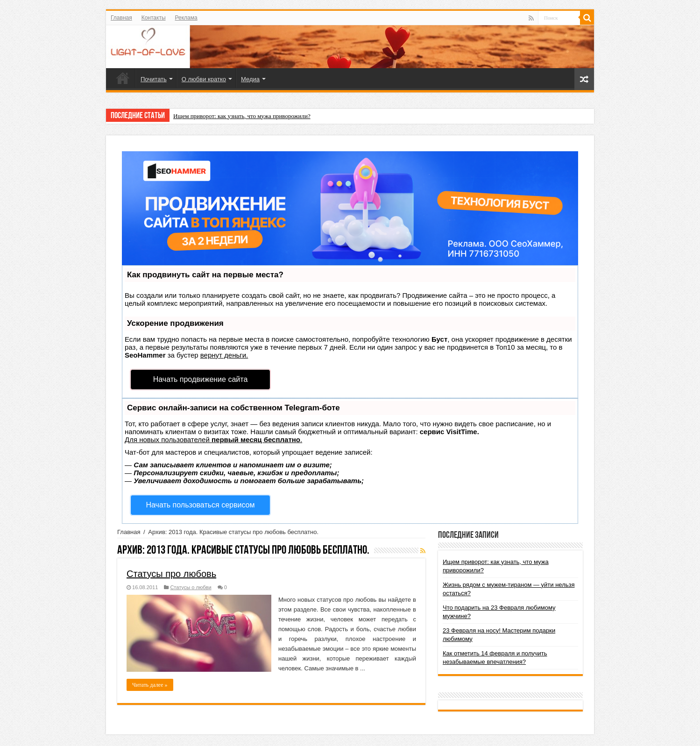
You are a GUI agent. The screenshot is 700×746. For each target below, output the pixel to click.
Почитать (154, 79)
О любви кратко (204, 79)
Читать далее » (150, 685)
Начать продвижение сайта (201, 379)
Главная (121, 18)
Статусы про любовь (171, 574)
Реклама (186, 18)
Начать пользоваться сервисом (201, 505)
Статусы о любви (191, 587)
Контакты (154, 18)
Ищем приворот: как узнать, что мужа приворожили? (242, 116)
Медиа (250, 79)
